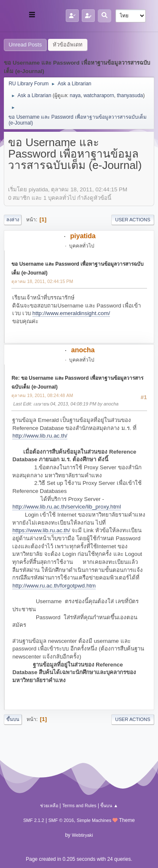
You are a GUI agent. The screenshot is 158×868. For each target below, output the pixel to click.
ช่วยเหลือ (49, 805)
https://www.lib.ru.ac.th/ (41, 530)
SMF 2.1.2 (34, 820)
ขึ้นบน (13, 719)
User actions (133, 220)
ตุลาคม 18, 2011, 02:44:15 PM (42, 281)
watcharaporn (99, 95)
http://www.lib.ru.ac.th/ (40, 436)
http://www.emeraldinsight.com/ (71, 313)
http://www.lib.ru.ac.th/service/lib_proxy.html (67, 507)
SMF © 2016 (61, 820)
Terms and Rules (79, 805)
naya (75, 95)
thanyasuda (130, 95)
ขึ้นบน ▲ (109, 805)
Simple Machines (94, 820)
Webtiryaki (82, 835)
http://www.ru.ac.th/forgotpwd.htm (54, 586)
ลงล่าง (13, 220)
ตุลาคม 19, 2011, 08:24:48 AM (42, 395)
